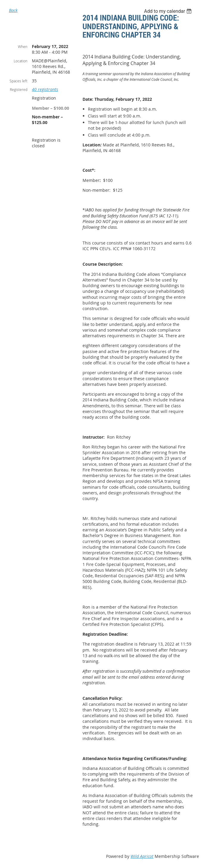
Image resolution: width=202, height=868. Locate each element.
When (23, 47)
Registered (19, 89)
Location (21, 61)
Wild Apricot (142, 856)
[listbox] (168, 11)
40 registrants (45, 89)
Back (13, 10)
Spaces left (18, 81)
